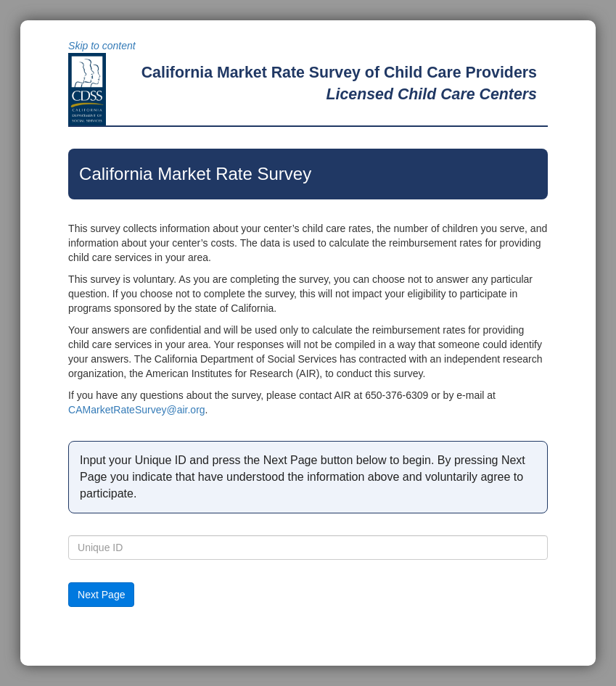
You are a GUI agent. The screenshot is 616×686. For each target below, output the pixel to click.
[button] (101, 595)
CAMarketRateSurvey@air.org (137, 410)
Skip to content (102, 46)
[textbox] (308, 547)
